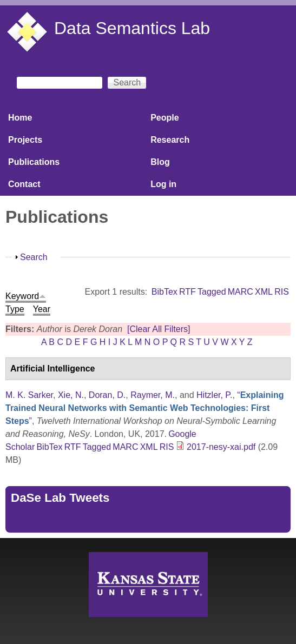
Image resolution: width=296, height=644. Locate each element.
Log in (163, 184)
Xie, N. (71, 395)
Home (20, 118)
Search (34, 257)
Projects (25, 140)
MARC (241, 292)
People (165, 118)
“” (145, 408)
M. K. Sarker (29, 395)
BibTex (165, 292)
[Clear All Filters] (159, 329)
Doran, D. (107, 395)
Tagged (212, 292)
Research (170, 140)
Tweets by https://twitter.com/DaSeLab (84, 520)
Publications (34, 162)
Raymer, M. (153, 395)
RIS (282, 292)
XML (264, 292)
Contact (24, 184)
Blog (160, 162)
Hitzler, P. (214, 395)
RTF (188, 292)
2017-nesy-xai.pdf (221, 447)
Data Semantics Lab (132, 28)
